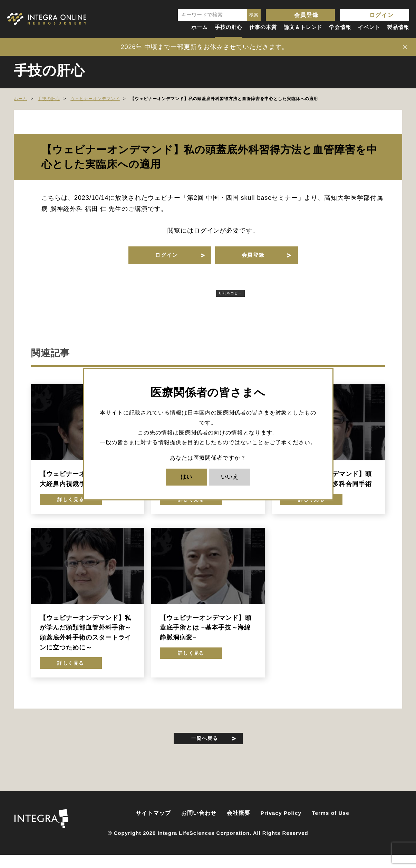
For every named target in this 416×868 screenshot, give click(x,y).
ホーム (200, 27)
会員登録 (306, 15)
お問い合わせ (199, 827)
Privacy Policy (281, 827)
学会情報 (340, 27)
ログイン (381, 15)
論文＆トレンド (303, 27)
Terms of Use (331, 827)
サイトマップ (153, 827)
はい (186, 477)
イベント (369, 27)
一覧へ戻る (205, 750)
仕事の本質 (263, 27)
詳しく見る (71, 506)
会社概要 (239, 827)
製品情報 (398, 27)
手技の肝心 (229, 27)
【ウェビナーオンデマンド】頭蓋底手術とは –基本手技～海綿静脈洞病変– (206, 636)
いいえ (230, 477)
